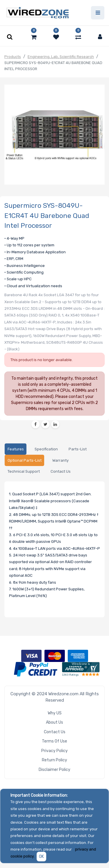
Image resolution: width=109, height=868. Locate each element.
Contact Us (55, 732)
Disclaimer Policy (54, 770)
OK (41, 857)
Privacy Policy (54, 751)
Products (13, 57)
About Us (54, 722)
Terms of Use (54, 741)
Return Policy (54, 760)
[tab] (16, 449)
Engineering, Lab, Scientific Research (61, 57)
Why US (55, 713)
